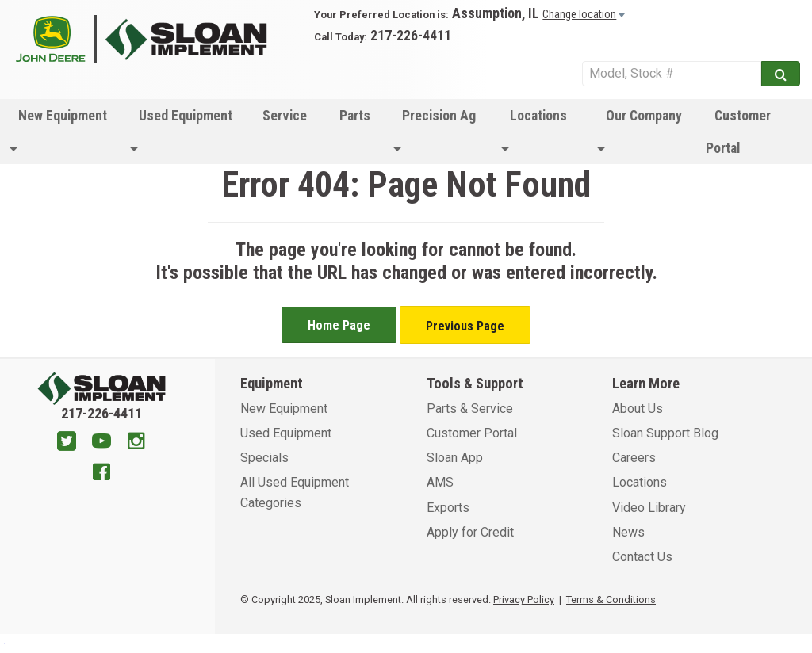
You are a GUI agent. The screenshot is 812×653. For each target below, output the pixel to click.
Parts (355, 116)
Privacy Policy (524, 600)
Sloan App (455, 458)
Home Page (339, 325)
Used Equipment (181, 132)
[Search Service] (672, 74)
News (628, 532)
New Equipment (58, 132)
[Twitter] (67, 443)
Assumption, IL (496, 13)
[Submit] (781, 74)
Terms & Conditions (611, 600)
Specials (264, 458)
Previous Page (465, 326)
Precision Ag (435, 132)
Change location (579, 14)
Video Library (649, 508)
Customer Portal (738, 132)
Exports (448, 508)
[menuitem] (60, 132)
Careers (634, 458)
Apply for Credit (470, 532)
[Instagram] (136, 443)
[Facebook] (101, 474)
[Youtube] (101, 443)
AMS (440, 482)
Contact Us (642, 557)
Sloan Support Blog (665, 433)
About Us (638, 409)
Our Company (640, 132)
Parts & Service (470, 409)
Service (285, 116)
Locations (534, 132)
